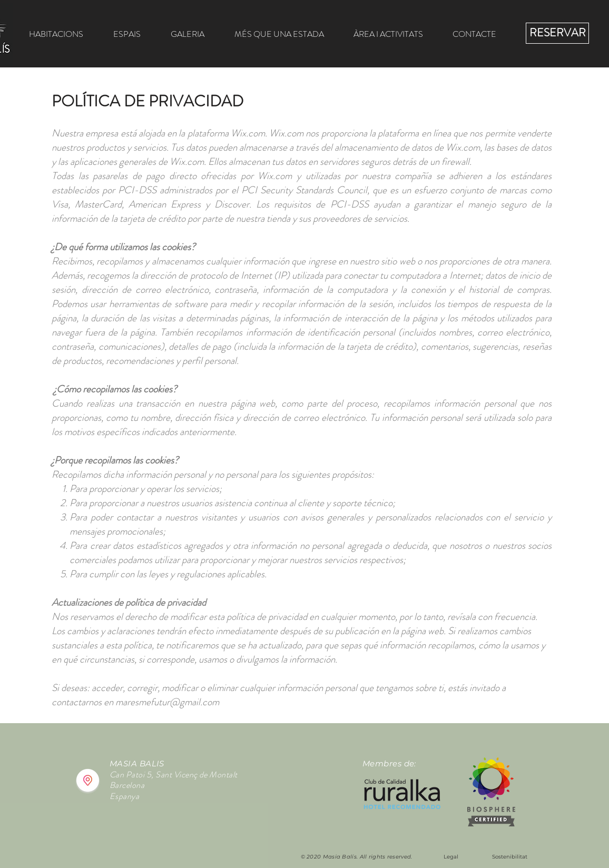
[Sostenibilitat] (509, 857)
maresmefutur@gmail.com (167, 702)
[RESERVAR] (557, 33)
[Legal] (451, 857)
